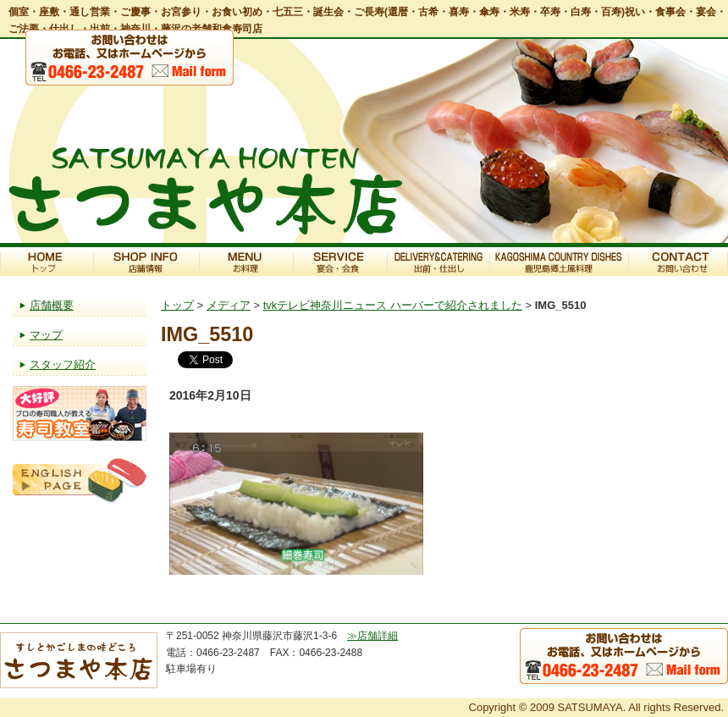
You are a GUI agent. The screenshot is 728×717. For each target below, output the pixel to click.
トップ (47, 262)
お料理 (246, 262)
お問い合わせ (678, 262)
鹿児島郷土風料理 (559, 262)
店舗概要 (52, 305)
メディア (229, 305)
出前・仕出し (438, 262)
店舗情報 (146, 262)
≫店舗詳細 (372, 636)
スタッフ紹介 (63, 364)
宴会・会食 (340, 262)
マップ (46, 335)
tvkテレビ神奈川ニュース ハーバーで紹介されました (393, 305)
